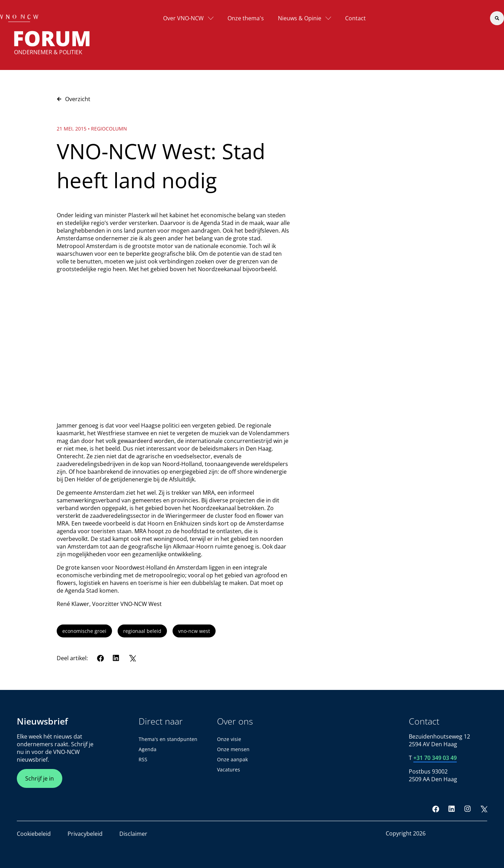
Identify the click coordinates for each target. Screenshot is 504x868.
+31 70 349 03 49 (435, 758)
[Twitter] (132, 658)
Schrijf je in (40, 778)
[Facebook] (100, 658)
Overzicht (73, 99)
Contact (355, 18)
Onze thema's (246, 18)
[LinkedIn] (116, 658)
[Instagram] (468, 809)
